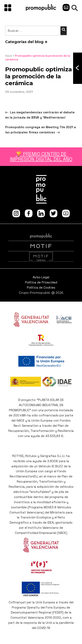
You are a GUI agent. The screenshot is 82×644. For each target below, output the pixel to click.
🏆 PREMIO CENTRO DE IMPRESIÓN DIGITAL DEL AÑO (41, 157)
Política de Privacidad (41, 282)
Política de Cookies (41, 287)
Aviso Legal (41, 277)
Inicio (9, 56)
